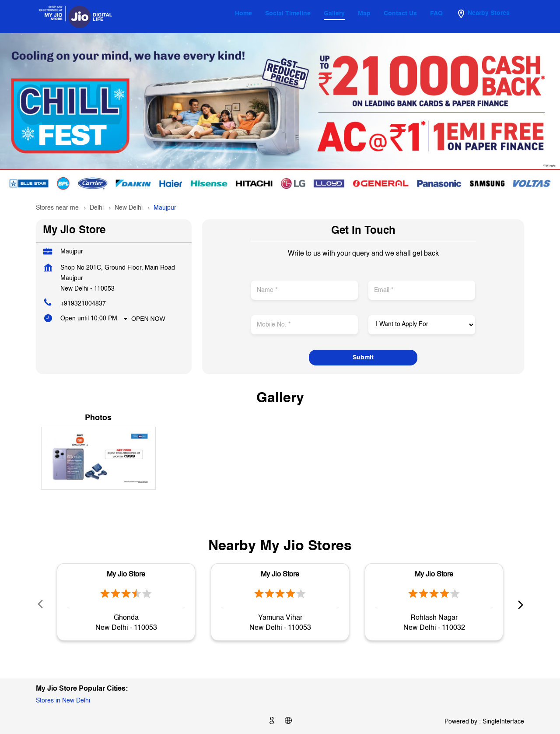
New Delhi (129, 208)
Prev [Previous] (41, 604)
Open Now (148, 319)
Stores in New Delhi (63, 701)
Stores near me (57, 208)
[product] (422, 325)
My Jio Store (126, 575)
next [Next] (519, 604)
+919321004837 (83, 304)
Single (503, 722)
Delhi (97, 208)
